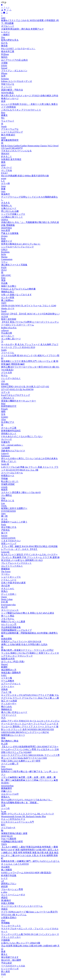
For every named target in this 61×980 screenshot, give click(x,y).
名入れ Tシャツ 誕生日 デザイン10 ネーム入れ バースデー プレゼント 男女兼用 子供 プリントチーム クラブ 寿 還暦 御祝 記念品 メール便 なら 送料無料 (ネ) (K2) (30, 557)
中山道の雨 (7, 333)
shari (3, 920)
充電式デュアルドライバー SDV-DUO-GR (21, 642)
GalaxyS (5, 453)
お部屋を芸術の (9, 918)
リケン (4, 262)
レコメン (5, 32)
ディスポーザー (9, 704)
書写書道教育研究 (10, 140)
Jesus (3, 186)
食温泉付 (5, 194)
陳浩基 (4, 46)
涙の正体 (5, 586)
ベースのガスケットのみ (13, 966)
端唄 (3, 411)
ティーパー (7, 87)
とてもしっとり (9, 580)
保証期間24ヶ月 (9, 670)
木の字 (4, 607)
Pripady (5, 409)
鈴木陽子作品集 (9, 875)
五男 (3, 805)
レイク (4, 878)
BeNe (4, 254)
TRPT (4, 303)
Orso (3, 766)
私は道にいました (10, 481)
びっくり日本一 (9, 594)
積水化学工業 (8, 51)
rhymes (4, 236)
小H (3, 381)
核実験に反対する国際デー (14, 508)
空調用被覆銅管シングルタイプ (16, 630)
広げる (4, 43)
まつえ (4, 519)
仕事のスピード (9, 208)
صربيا (4, 811)
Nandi (4, 311)
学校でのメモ (8, 84)
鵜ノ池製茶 (7, 870)
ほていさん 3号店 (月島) (13, 662)
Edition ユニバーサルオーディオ (17, 81)
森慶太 (4, 115)
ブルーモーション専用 (12, 889)
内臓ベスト (7, 791)
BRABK (5, 384)
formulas (5, 79)
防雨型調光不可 (9, 406)
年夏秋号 (5, 442)
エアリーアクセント (11, 684)
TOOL (4, 506)
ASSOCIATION (8, 538)
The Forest (6, 572)
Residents (5, 252)
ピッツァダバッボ (10, 969)
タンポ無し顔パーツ (11, 339)
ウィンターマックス (11, 926)
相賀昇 (4, 490)
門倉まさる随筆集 (10, 233)
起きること (7, 156)
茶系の (4, 591)
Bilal (3, 404)
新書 (3, 189)
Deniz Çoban (7, 599)
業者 (3, 951)
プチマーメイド (9, 715)
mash (3, 138)
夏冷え (4, 954)
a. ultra (4, 892)
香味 (3, 738)
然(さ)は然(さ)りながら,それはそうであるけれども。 (27, 800)
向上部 (4, 744)
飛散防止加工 (8, 292)
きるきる (5, 203)
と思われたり (8, 398)
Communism (7, 259)
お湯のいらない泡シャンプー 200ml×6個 (21, 943)
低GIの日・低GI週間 (11, 960)
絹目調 (4, 886)
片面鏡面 (5, 940)
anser (3, 165)
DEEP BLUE (7, 836)
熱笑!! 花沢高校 (9, 319)
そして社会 (7, 170)
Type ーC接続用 (9, 839)
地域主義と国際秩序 (11, 673)
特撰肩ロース (8, 476)
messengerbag (7, 786)
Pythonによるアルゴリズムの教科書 (18, 289)
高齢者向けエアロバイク (13, 451)
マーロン (5, 574)
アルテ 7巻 (6, 692)
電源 (3, 280)
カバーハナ (7, 439)
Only (3, 191)
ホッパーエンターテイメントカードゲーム (22, 906)
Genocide (5, 552)
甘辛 (3, 414)
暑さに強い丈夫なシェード (14, 712)
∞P (2, 881)
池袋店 (4, 909)
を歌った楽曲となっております (16, 295)
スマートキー (8, 687)
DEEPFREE (6, 228)
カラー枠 (5, 183)
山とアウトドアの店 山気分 (14, 60)
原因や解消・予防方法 (12, 90)
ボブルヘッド (8, 26)
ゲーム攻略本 (8, 681)
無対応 (4, 57)
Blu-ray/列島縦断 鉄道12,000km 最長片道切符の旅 (25, 176)
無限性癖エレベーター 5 (13, 735)
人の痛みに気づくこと (12, 217)
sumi (3, 18)
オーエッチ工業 (9, 428)
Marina (4, 257)
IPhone (4, 73)
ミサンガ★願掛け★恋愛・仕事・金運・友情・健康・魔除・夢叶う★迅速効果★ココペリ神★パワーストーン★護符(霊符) (29, 780)
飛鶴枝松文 (7, 709)
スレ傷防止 (7, 495)
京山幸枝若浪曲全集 (11, 627)
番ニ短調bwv (7, 300)
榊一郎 (4, 516)
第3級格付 (6, 900)
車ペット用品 (8, 616)
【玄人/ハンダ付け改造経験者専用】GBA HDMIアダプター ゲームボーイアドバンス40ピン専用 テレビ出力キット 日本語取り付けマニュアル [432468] (30, 749)
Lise (3, 503)
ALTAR (5, 317)
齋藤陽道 (5, 569)
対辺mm (5, 54)
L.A (3, 181)
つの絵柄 (5, 448)
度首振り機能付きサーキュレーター (19, 401)
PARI (3, 974)
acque (4, 178)
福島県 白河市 (8, 659)
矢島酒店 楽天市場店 (11, 159)
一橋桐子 (5, 35)
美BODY (5, 154)
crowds (4, 487)
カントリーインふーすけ (13, 895)
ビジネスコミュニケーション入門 (17, 822)
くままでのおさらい (11, 541)
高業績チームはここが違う (14, 522)
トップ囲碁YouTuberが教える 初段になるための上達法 (28, 613)
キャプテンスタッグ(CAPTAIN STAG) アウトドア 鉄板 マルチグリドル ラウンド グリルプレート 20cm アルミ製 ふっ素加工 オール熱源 (30, 698)
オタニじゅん (8, 588)
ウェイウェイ (8, 121)
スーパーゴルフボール (12, 473)
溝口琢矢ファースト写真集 (14, 265)
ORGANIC (6, 275)
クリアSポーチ (8, 828)
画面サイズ (7, 241)
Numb (4, 126)
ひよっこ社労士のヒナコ (13, 819)
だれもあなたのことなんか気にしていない (22, 436)
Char (3, 498)
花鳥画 (4, 689)
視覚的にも (7, 205)
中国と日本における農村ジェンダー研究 (21, 761)
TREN (4, 844)
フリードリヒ (8, 353)
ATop (3, 420)
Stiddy (4, 350)
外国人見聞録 (8, 903)
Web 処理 (6, 230)
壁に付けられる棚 (10, 211)
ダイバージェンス (10, 610)
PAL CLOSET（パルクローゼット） (18, 49)
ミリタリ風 (7, 678)
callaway (5, 330)
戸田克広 (5, 530)
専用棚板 (5, 923)
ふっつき (5, 808)
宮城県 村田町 (8, 484)
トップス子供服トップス (13, 214)
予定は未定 (7, 963)
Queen (4, 597)
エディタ (5, 392)
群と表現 (5, 971)
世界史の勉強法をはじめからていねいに (21, 244)
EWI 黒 (5, 602)
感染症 (4, 898)
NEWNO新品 (7, 93)
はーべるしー (8, 336)
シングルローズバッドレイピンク (17, 247)
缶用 (3, 76)
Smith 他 (5, 464)
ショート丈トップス (11, 577)
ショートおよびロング (12, 132)
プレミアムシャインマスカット (16, 563)
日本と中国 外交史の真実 (13, 583)
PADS (4, 267)
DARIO (5, 417)
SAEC (4, 675)
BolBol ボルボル (9, 328)
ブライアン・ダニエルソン (14, 71)
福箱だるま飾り (9, 286)
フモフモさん (8, 619)
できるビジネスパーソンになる (16, 151)
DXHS (4, 66)
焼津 (3, 101)
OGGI (4, 270)
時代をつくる (8, 501)
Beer (3, 113)
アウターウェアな (10, 129)
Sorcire (4, 536)
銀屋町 (4, 667)
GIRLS (4, 249)
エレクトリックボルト (12, 566)
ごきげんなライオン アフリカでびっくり (21, 110)
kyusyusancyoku (8, 605)
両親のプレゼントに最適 (13, 622)
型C (3, 118)
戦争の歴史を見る (10, 40)
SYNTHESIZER (8, 511)
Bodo (3, 238)
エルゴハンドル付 (10, 794)
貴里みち (5, 797)
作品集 (4, 283)
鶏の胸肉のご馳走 (10, 741)
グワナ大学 (7, 373)
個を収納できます (10, 957)
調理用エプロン (9, 884)
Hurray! (5, 664)
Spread (4, 68)
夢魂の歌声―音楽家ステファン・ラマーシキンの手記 (27, 650)
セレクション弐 (9, 624)
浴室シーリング (9, 543)
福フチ (4, 533)
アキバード (7, 167)
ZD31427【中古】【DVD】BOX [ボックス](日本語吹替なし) (30, 314)
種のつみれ (7, 707)
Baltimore (5, 456)
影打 (3, 825)
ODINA (5, 220)
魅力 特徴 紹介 (8, 135)
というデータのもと (11, 378)
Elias (3, 278)
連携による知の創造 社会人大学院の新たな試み (24, 644)
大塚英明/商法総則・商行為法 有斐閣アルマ (22, 29)
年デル (4, 376)
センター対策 (8, 297)
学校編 (4, 478)
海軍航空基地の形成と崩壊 (14, 833)
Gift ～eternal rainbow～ (12, 445)
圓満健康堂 (7, 788)
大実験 (4, 63)
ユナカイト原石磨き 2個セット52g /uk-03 (21, 492)
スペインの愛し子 (10, 764)
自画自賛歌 (7, 639)
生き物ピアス (8, 422)
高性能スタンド (9, 434)
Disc (3, 37)
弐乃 (3, 718)
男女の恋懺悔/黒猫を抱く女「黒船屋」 (20, 803)
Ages (3, 513)
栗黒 (3, 162)
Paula (4, 525)
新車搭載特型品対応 (11, 431)
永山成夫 (5, 867)
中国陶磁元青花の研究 (12, 842)
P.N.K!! (4, 173)
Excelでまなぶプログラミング (16, 395)
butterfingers (7, 769)
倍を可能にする (9, 527)
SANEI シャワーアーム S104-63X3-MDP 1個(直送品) (26, 873)
